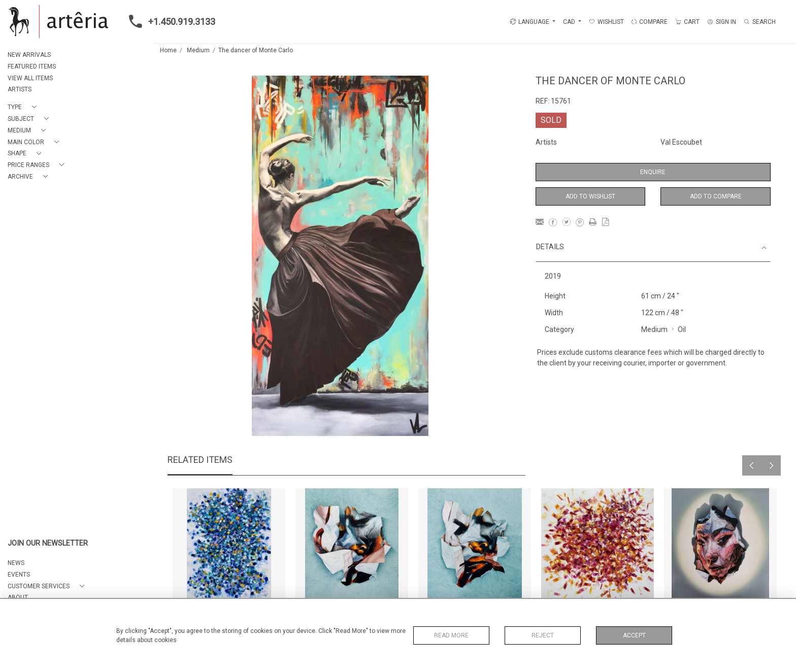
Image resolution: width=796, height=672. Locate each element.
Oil (682, 329)
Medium (198, 50)
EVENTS (19, 575)
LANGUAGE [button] (529, 22)
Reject (543, 635)
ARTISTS (20, 89)
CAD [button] (570, 22)
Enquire (653, 172)
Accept (634, 635)
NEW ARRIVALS (29, 55)
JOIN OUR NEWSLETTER (48, 543)
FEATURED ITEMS (32, 66)
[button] (24, 107)
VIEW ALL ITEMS (30, 78)
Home (168, 50)
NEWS (16, 563)
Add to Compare (716, 196)
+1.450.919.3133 (169, 21)
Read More (451, 635)
